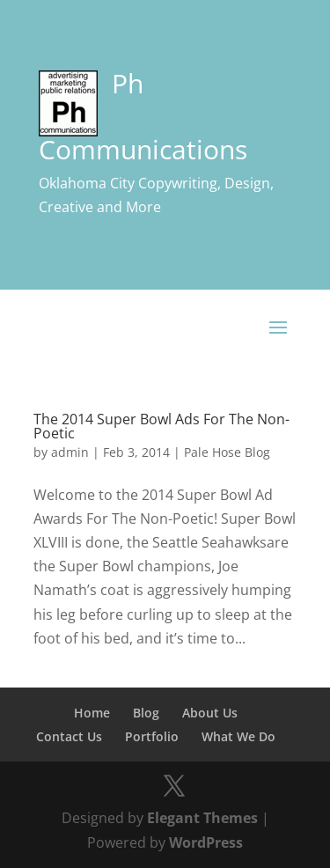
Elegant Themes (202, 818)
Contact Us (69, 736)
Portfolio (152, 736)
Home (92, 713)
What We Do (238, 736)
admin (70, 452)
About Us (210, 713)
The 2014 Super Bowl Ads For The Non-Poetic (161, 426)
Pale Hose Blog (227, 452)
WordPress (206, 842)
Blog (146, 713)
